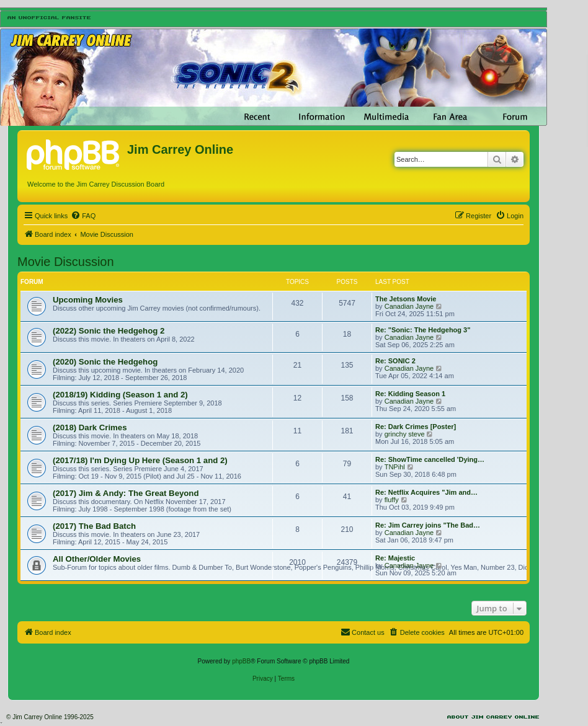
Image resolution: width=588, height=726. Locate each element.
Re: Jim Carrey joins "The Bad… (428, 525)
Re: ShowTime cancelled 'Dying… (430, 459)
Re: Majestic (395, 558)
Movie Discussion (66, 262)
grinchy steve (405, 434)
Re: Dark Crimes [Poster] (416, 427)
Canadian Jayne (409, 306)
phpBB (241, 661)
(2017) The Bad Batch (94, 526)
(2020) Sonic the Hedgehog (105, 362)
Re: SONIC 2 (395, 361)
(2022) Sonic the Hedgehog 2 (109, 331)
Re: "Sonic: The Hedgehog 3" (423, 330)
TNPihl (395, 467)
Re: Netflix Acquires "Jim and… (426, 492)
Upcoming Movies (88, 300)
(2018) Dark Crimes (90, 427)
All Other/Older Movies (97, 559)
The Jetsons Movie (406, 299)
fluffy (392, 500)
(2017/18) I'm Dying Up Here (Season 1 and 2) (140, 460)
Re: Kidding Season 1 (410, 394)
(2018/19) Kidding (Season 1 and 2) (120, 395)
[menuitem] (83, 216)
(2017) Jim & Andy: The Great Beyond (126, 493)
